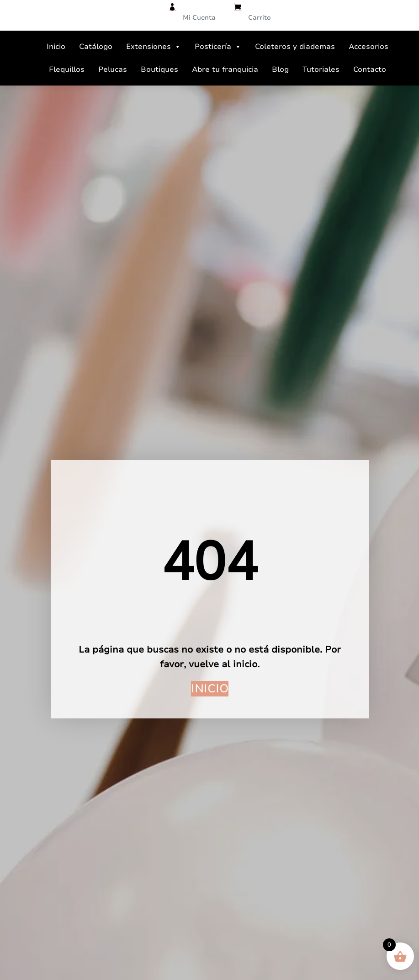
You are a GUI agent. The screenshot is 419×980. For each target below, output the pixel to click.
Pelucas (113, 70)
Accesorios (369, 47)
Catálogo (96, 47)
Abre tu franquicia (225, 70)
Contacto (370, 70)
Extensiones (154, 47)
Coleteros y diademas (295, 47)
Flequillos (67, 70)
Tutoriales (321, 70)
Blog (280, 70)
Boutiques (159, 70)
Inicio (56, 47)
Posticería (218, 47)
